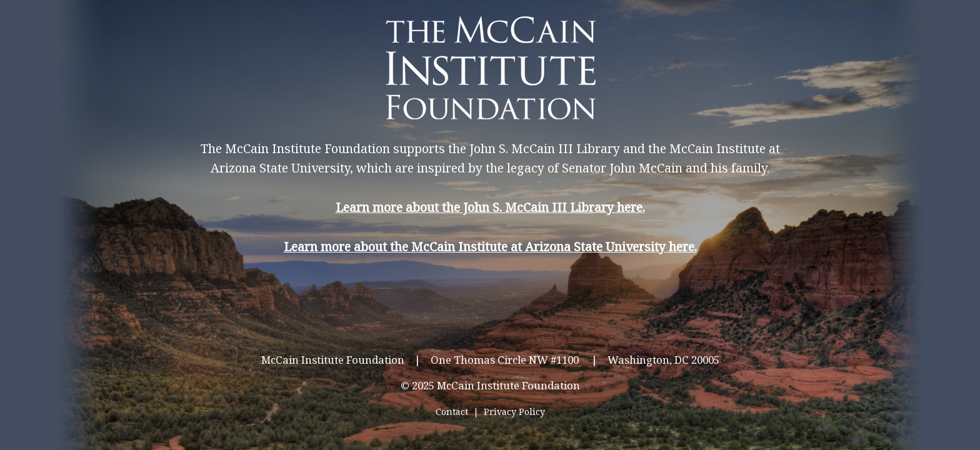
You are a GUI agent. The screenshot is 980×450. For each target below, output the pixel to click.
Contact (452, 412)
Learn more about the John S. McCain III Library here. (490, 207)
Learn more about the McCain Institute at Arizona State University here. (490, 247)
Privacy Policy (514, 412)
